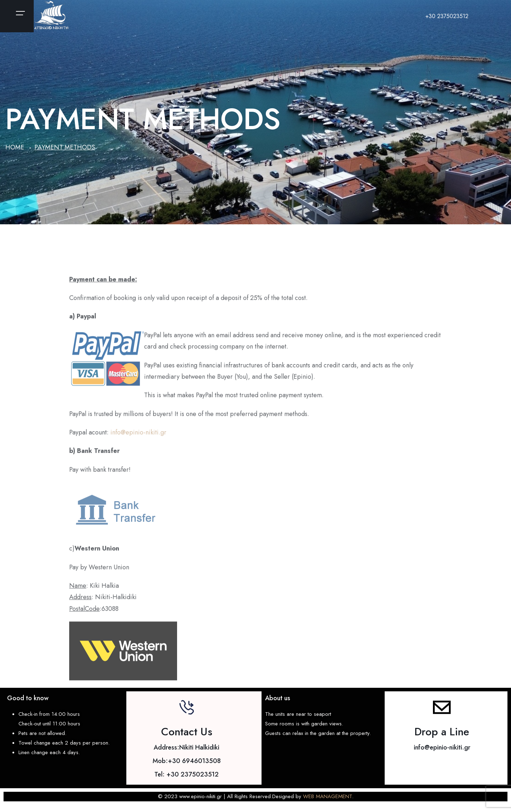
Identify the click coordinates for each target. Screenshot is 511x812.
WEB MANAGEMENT (328, 796)
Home (15, 147)
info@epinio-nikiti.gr (138, 435)
